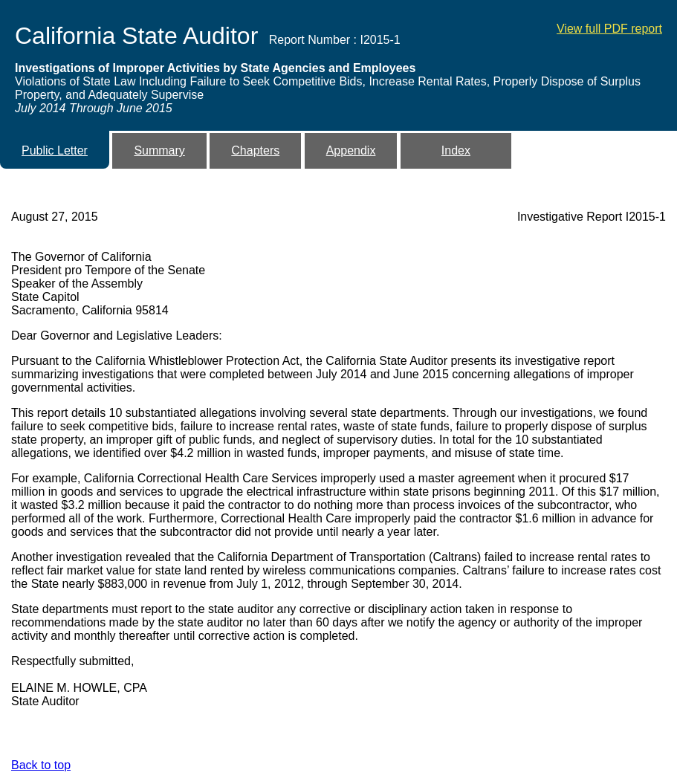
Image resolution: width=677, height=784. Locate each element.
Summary (159, 150)
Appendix (351, 150)
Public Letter (55, 150)
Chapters (255, 150)
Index (456, 150)
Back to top (41, 765)
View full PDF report (609, 29)
